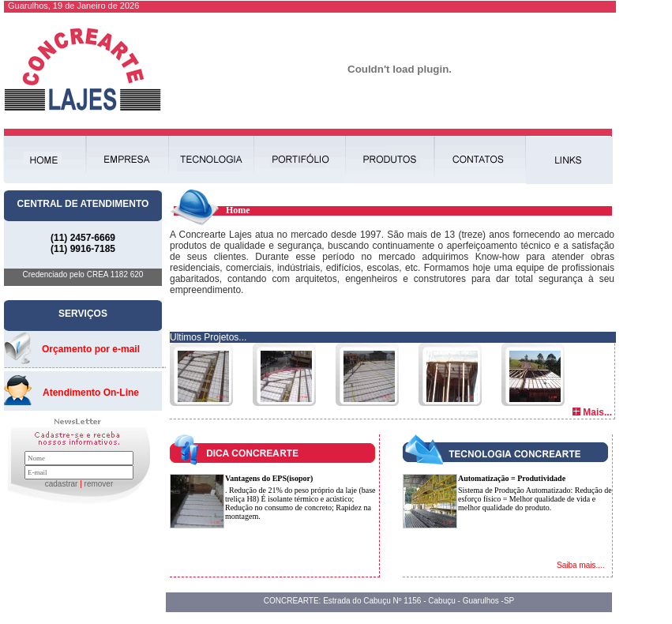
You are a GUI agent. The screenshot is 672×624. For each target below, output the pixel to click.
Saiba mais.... (581, 565)
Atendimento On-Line (91, 393)
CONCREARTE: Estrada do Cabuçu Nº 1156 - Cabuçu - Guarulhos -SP (389, 601)
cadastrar (62, 484)
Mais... (597, 412)
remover (99, 484)
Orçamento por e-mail (91, 349)
